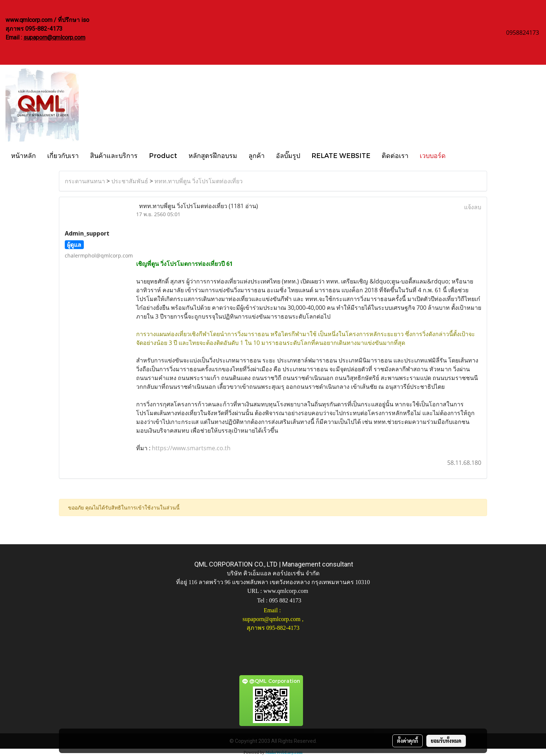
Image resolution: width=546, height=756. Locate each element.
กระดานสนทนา (85, 181)
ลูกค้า (257, 155)
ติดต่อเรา (395, 155)
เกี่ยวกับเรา (63, 155)
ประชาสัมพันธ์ (130, 181)
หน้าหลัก (23, 155)
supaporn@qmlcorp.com (54, 37)
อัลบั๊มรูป (288, 155)
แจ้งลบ (473, 207)
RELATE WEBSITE (341, 155)
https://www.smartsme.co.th (191, 448)
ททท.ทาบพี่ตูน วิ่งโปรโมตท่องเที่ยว (199, 181)
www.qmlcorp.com (286, 591)
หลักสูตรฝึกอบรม (213, 155)
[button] (458, 155)
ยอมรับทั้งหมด (446, 741)
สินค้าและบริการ (114, 155)
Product (163, 155)
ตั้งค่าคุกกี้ (407, 741)
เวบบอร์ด (433, 155)
